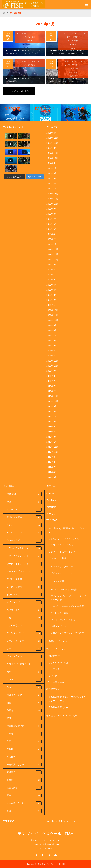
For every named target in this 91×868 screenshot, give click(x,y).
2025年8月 (52, 148)
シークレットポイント (24, 564)
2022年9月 (52, 264)
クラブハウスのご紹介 (57, 662)
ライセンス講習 (56, 581)
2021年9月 (52, 325)
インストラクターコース (63, 566)
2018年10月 (52, 401)
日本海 (24, 734)
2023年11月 (52, 199)
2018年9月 (52, 406)
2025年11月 (52, 143)
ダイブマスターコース (62, 573)
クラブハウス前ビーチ (73, 37)
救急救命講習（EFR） (60, 707)
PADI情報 (24, 494)
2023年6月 (52, 224)
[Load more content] (14, 160)
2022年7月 (52, 275)
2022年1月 (52, 305)
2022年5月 (52, 285)
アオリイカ (24, 510)
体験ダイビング (24, 695)
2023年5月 (52, 229)
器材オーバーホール (58, 641)
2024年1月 (52, 188)
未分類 (24, 749)
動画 (24, 703)
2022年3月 (52, 295)
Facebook (51, 500)
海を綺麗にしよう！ (24, 765)
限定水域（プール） (24, 803)
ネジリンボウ (24, 610)
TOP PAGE (52, 520)
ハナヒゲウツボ (24, 626)
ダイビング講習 (30, 37)
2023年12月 (52, 194)
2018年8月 (52, 411)
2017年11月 (52, 452)
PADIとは (51, 513)
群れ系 (30, 41)
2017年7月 (52, 467)
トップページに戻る (19, 91)
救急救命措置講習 (24, 726)
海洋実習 (24, 772)
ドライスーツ (24, 595)
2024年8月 (52, 163)
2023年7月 (52, 219)
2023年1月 (52, 244)
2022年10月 (52, 259)
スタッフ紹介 (53, 676)
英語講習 (73, 76)
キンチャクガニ (24, 541)
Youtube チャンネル (56, 649)
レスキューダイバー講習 (63, 619)
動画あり (73, 44)
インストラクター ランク (61, 545)
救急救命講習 (53, 689)
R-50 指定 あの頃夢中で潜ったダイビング (68, 530)
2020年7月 (52, 381)
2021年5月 (52, 345)
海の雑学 (24, 757)
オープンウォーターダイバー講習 (67, 606)
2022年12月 (52, 249)
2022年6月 (52, 280)
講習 (24, 795)
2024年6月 (52, 173)
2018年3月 (52, 437)
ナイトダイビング (24, 602)
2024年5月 (52, 178)
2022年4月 (52, 290)
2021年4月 (52, 351)
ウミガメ (24, 525)
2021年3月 (52, 356)
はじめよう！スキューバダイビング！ (67, 538)
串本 (24, 687)
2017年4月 (52, 472)
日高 (24, 741)
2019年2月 (52, 391)
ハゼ (24, 618)
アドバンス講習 (24, 517)
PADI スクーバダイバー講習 (65, 589)
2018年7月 (52, 416)
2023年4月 (52, 234)
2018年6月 (52, 421)
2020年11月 (52, 361)
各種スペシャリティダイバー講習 (67, 633)
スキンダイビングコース (24, 571)
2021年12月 (52, 310)
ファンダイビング (24, 633)
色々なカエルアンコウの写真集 (62, 716)
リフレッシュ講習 (60, 613)
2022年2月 (52, 300)
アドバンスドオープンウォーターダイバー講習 (68, 598)
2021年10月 (52, 320)
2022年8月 (52, 270)
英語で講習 (73, 72)
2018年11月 (52, 396)
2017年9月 (52, 457)
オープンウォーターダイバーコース (30, 33)
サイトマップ (53, 669)
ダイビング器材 (24, 579)
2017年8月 (52, 462)
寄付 (24, 718)
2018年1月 (52, 442)
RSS (55, 854)
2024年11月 (52, 153)
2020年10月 (52, 366)
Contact (50, 494)
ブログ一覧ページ (55, 682)
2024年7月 (52, 168)
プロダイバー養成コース (24, 664)
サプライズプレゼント (24, 556)
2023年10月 (52, 204)
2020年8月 (52, 376)
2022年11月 (52, 254)
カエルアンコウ (24, 533)
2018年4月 (52, 432)
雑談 (24, 811)
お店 (24, 502)
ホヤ (24, 672)
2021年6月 (52, 340)
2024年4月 (52, 183)
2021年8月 (52, 330)
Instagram (51, 507)
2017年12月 (52, 447)
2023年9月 (52, 209)
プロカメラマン (24, 656)
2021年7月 (52, 335)
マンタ (24, 680)
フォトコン (24, 649)
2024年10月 (52, 158)
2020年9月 (52, 371)
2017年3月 (52, 477)
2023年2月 (52, 239)
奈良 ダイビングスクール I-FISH (45, 834)
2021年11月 (52, 315)
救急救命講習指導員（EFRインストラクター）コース (67, 699)
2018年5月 (52, 427)
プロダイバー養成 (57, 558)
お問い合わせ (53, 656)
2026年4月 (52, 133)
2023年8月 (52, 214)
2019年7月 (52, 386)
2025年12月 (52, 138)
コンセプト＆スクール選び (62, 552)
